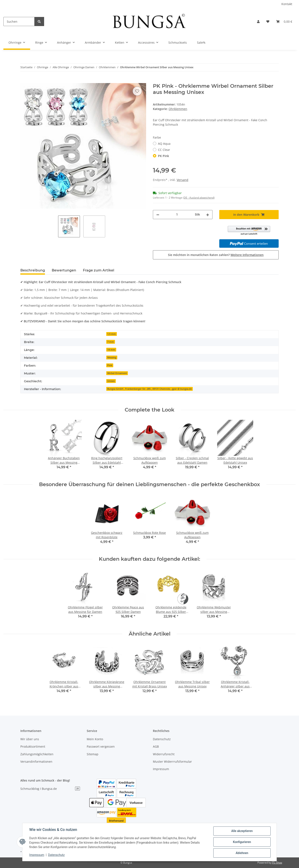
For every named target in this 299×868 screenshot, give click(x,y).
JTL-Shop (277, 863)
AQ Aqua (164, 144)
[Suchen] (19, 22)
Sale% (201, 42)
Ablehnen (242, 853)
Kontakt (287, 4)
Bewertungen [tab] (64, 270)
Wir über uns (30, 739)
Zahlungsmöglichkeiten (37, 754)
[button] (258, 22)
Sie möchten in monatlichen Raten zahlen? (216, 255)
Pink (110, 365)
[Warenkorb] (284, 22)
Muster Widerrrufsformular (172, 762)
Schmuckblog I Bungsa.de (50, 789)
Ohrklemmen (178, 109)
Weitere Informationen (247, 255)
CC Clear (164, 150)
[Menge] (177, 215)
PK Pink (163, 156)
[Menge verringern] (158, 215)
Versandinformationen (36, 762)
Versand (182, 180)
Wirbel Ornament (117, 373)
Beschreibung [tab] (33, 270)
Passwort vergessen (101, 746)
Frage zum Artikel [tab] (99, 270)
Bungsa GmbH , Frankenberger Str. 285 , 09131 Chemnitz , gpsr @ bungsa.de (149, 389)
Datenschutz (162, 739)
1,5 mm (112, 334)
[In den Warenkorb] (24, 81)
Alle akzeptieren (242, 831)
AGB (156, 746)
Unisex (111, 381)
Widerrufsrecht (164, 754)
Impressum (161, 769)
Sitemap (93, 754)
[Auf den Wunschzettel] (137, 91)
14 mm (111, 350)
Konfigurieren (242, 842)
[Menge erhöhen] (208, 215)
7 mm (111, 342)
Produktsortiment (33, 746)
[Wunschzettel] (268, 22)
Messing (112, 357)
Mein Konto (95, 739)
